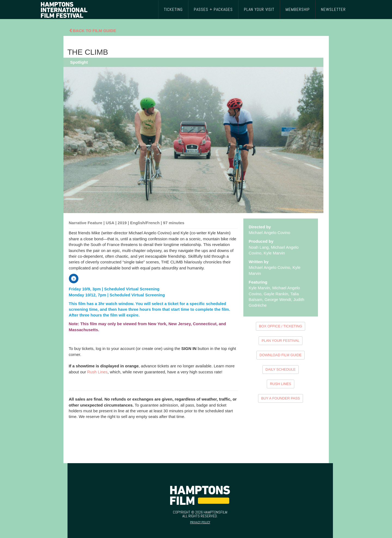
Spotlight (79, 62)
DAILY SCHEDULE (281, 369)
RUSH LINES (280, 384)
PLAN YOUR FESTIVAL (281, 341)
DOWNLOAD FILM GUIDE (281, 355)
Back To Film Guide (93, 31)
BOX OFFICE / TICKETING (281, 326)
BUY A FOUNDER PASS (281, 398)
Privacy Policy (200, 522)
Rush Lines (97, 372)
